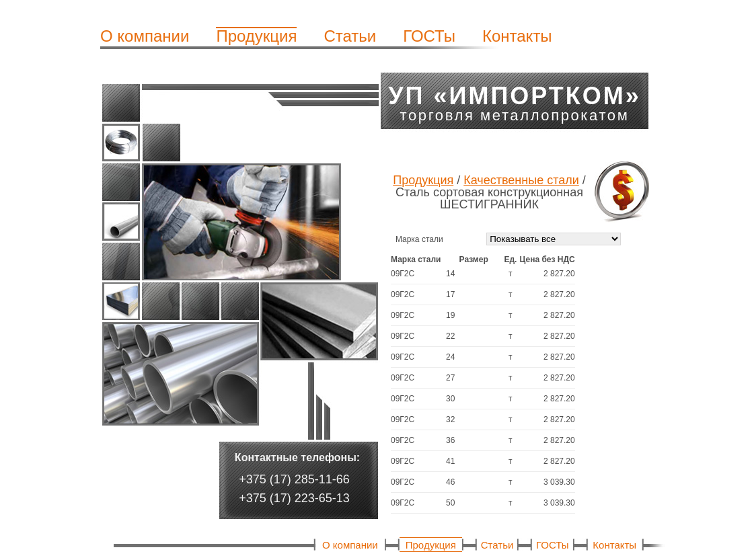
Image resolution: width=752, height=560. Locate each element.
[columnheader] (418, 259)
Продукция (256, 36)
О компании (145, 36)
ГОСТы (429, 36)
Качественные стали (521, 180)
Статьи (350, 36)
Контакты (517, 36)
